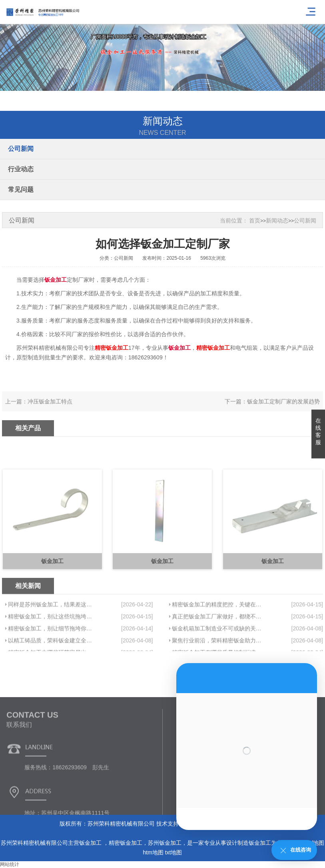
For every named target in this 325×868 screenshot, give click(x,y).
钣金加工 (91, 843)
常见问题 (21, 189)
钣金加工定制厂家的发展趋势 (283, 409)
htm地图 (153, 852)
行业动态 (21, 169)
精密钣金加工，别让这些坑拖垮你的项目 (51, 648)
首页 (255, 221)
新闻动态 (277, 221)
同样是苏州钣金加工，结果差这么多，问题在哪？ (51, 636)
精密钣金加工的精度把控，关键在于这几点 (217, 636)
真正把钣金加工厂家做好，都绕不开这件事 (217, 648)
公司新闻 (21, 149)
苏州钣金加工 (165, 843)
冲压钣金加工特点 (50, 409)
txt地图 (174, 852)
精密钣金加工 (126, 843)
